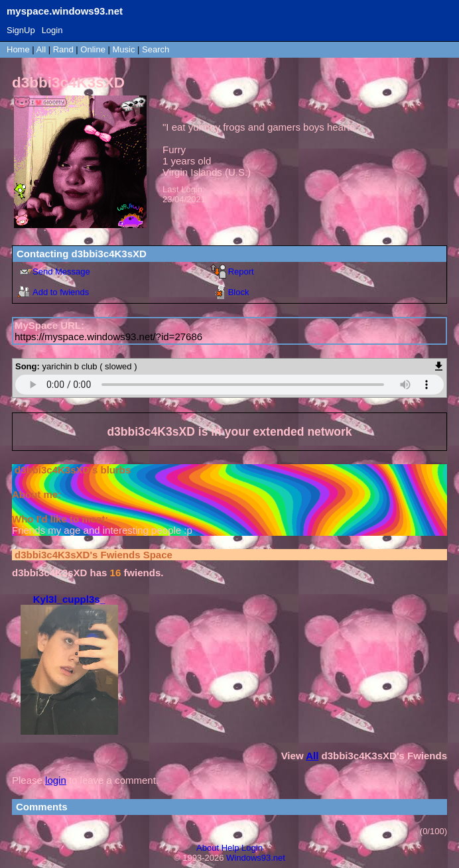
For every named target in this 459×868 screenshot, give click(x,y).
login (56, 780)
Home (18, 49)
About (208, 848)
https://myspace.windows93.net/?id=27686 (108, 337)
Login (52, 30)
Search (156, 49)
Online (93, 49)
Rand (63, 49)
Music (124, 49)
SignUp (21, 30)
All (42, 49)
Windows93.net (256, 858)
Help (230, 848)
